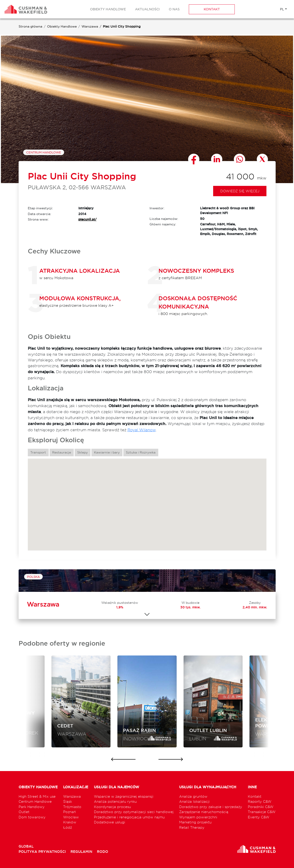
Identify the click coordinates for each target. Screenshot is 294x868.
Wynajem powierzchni (198, 817)
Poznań (69, 812)
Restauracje (62, 452)
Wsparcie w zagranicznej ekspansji (124, 796)
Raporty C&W (260, 801)
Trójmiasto (72, 807)
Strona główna (30, 26)
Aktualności (147, 9)
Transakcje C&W (262, 812)
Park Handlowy (32, 807)
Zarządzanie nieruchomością (204, 812)
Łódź (68, 827)
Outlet (24, 812)
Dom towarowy (32, 817)
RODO (103, 852)
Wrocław (71, 817)
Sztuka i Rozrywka (141, 452)
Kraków (70, 822)
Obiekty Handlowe (108, 9)
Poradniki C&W (261, 807)
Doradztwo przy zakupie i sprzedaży (211, 807)
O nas (174, 9)
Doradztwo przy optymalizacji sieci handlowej (134, 812)
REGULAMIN (82, 852)
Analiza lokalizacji (194, 801)
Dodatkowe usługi (110, 822)
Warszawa (90, 26)
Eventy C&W (259, 817)
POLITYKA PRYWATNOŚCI (43, 852)
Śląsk (68, 801)
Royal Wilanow (142, 430)
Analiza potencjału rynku (115, 801)
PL (282, 9)
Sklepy (82, 452)
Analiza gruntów (193, 796)
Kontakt (212, 9)
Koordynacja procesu (112, 807)
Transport (38, 452)
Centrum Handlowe (44, 152)
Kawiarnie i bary (107, 452)
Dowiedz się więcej (240, 191)
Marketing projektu (195, 822)
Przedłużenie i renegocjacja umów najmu (129, 817)
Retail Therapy (192, 827)
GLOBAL (26, 846)
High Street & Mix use (37, 796)
